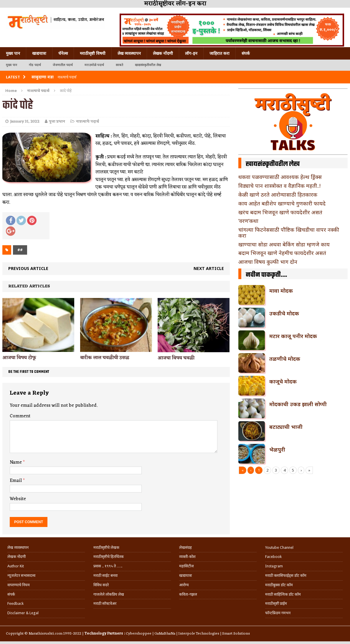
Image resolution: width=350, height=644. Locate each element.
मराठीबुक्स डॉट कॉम (279, 585)
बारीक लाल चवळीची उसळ (105, 358)
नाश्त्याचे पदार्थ (87, 122)
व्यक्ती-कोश (187, 557)
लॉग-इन (191, 53)
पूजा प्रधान (57, 122)
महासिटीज (186, 566)
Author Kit (16, 566)
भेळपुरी (277, 449)
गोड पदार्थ (35, 65)
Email (16, 481)
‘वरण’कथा (248, 221)
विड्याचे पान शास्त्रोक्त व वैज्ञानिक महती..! (279, 186)
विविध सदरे (101, 585)
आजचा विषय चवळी (176, 358)
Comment (20, 416)
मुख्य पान (13, 53)
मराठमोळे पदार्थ (94, 65)
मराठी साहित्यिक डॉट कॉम (283, 594)
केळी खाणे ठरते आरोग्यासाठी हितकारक (278, 195)
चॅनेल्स (63, 53)
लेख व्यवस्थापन (129, 53)
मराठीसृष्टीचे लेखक (106, 547)
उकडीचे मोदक (284, 313)
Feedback (15, 603)
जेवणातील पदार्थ (63, 65)
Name (16, 462)
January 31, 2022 (25, 122)
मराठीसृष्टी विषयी (93, 53)
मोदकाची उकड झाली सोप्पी (298, 404)
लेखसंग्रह (185, 547)
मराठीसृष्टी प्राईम (276, 603)
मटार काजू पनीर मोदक (293, 336)
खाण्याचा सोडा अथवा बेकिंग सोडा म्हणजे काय (284, 244)
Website (18, 499)
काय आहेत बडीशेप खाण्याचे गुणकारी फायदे (282, 203)
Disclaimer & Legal (23, 613)
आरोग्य (184, 585)
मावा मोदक (281, 291)
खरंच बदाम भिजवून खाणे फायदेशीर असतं (280, 212)
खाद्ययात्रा (39, 53)
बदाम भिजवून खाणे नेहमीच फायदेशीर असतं (282, 253)
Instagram (274, 566)
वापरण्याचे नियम (19, 585)
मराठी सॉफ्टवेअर (105, 603)
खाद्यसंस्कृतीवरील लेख (148, 65)
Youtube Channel (279, 547)
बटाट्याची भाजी (286, 427)
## (20, 250)
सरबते (119, 65)
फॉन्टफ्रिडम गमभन (278, 613)
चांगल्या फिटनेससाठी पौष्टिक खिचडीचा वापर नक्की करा (289, 233)
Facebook (273, 557)
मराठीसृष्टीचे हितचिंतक (109, 557)
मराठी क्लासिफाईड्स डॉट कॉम (286, 575)
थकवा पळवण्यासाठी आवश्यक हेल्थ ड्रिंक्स (280, 177)
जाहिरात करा (219, 53)
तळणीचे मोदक (285, 359)
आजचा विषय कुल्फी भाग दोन (268, 262)
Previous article (28, 268)
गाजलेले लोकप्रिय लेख (109, 594)
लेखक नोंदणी (163, 53)
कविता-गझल (188, 594)
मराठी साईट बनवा (105, 575)
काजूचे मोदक (283, 381)
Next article (209, 268)
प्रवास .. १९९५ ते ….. (108, 566)
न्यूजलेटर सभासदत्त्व (21, 575)
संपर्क (246, 53)
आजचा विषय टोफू (19, 358)
